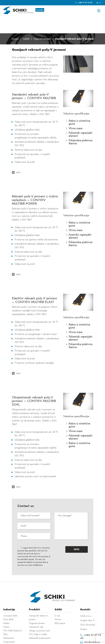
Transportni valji (36, 609)
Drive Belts (8, 602)
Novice (58, 602)
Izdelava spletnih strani (88, 640)
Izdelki (26, 21)
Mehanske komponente (40, 620)
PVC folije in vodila (38, 617)
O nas (57, 598)
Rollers (6, 606)
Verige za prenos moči (40, 613)
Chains (6, 609)
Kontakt (40, 10)
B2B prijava (60, 606)
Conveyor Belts (10, 598)
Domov (15, 21)
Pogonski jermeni (43, 21)
